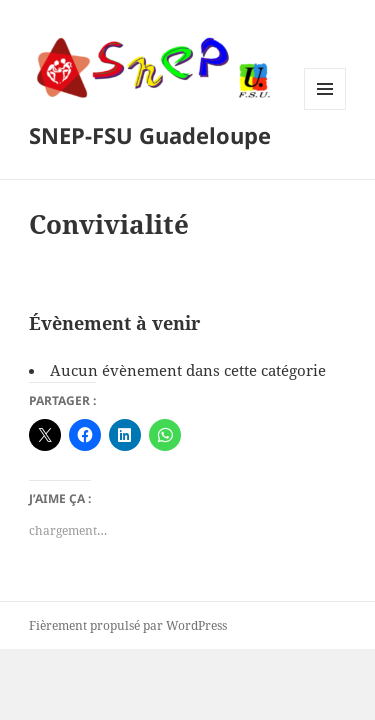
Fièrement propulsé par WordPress (128, 625)
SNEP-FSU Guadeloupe (150, 135)
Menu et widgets (325, 109)
